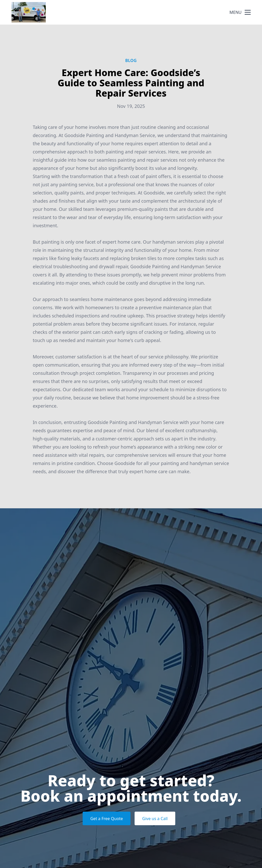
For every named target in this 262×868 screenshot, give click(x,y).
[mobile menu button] (248, 12)
